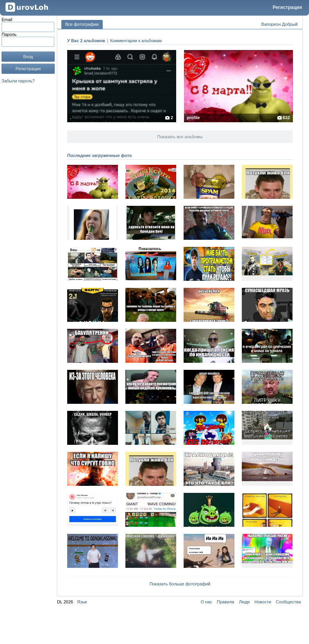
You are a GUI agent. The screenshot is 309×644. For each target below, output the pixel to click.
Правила (226, 602)
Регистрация (287, 7)
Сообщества (288, 602)
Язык (82, 602)
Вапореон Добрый (280, 24)
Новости (263, 602)
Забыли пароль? (18, 81)
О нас (206, 602)
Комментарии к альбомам (136, 41)
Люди (245, 602)
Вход (28, 57)
